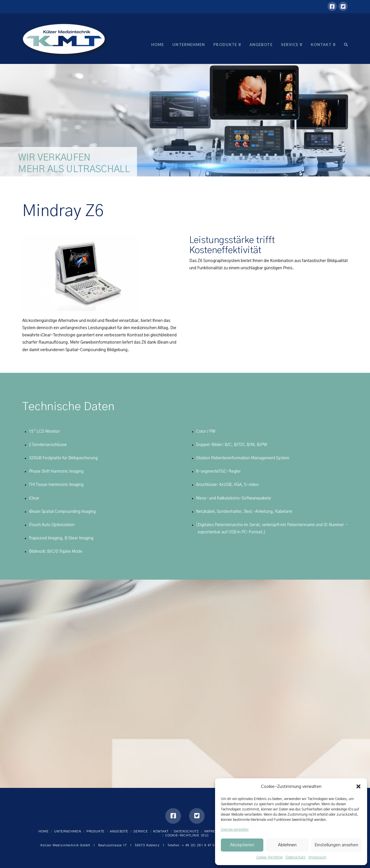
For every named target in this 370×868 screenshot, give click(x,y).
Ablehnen (287, 845)
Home (44, 831)
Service (141, 831)
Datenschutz (296, 857)
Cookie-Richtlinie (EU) (187, 835)
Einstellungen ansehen (336, 845)
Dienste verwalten (235, 830)
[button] (358, 786)
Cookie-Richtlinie (269, 857)
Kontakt (161, 831)
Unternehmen (68, 831)
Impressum (317, 857)
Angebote (119, 831)
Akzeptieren (242, 845)
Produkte (96, 831)
